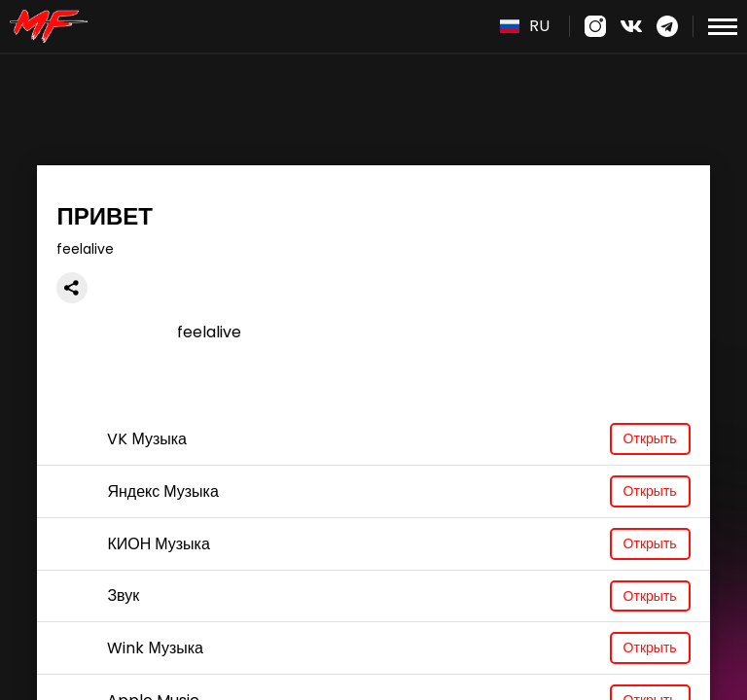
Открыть (650, 438)
